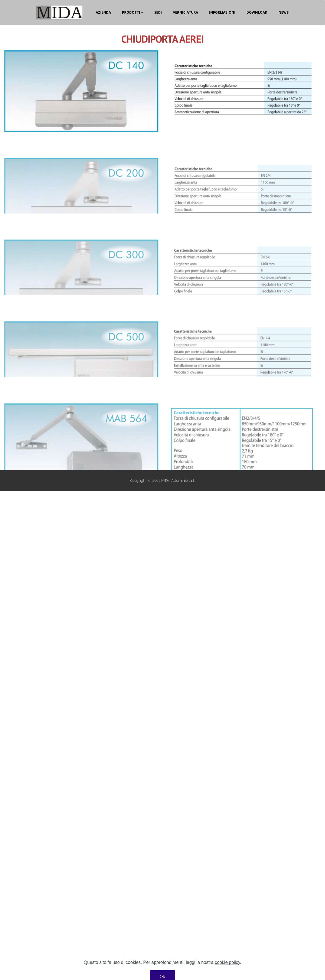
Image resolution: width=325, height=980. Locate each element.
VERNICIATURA (185, 12)
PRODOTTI (131, 12)
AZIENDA (103, 12)
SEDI (158, 12)
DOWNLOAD (257, 12)
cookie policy (227, 971)
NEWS (284, 12)
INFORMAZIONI (222, 12)
